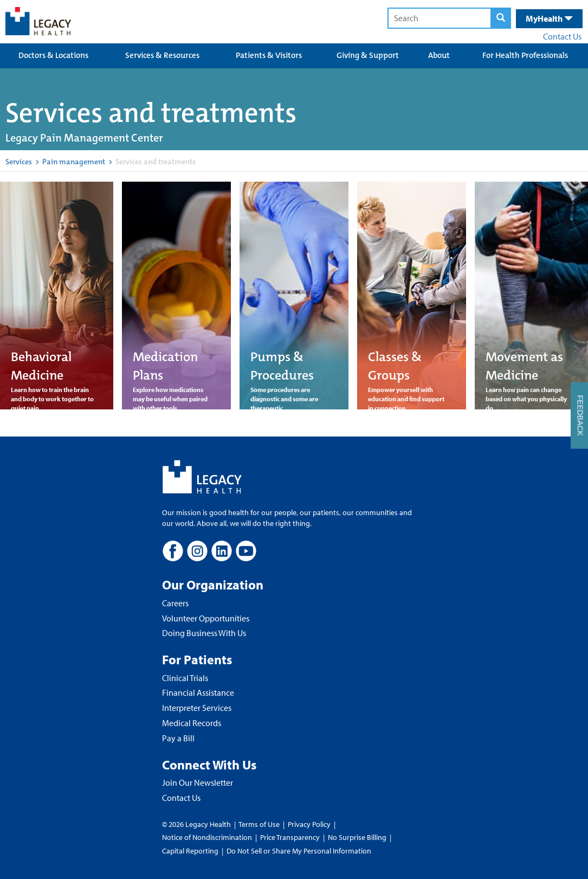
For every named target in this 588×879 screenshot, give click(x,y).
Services (19, 162)
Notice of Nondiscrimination (207, 837)
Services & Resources (162, 55)
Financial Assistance (198, 692)
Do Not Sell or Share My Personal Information (299, 851)
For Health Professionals (525, 55)
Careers (175, 603)
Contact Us (562, 36)
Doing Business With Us (204, 633)
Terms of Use (260, 824)
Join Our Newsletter (198, 782)
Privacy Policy (309, 824)
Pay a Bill (178, 738)
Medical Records (192, 723)
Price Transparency (290, 837)
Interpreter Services (197, 708)
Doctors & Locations (53, 55)
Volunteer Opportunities (206, 618)
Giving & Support (368, 55)
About (439, 55)
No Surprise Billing (357, 837)
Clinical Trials (185, 678)
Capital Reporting (190, 851)
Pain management (74, 162)
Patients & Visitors (269, 55)
